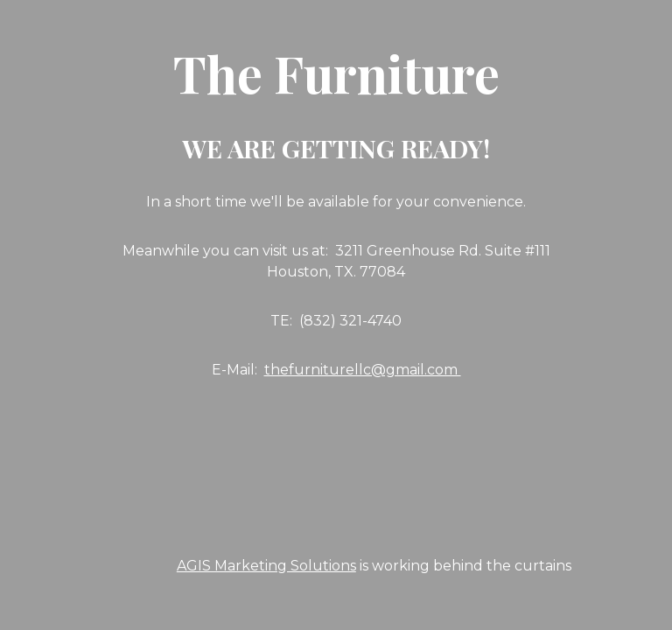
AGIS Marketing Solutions (266, 566)
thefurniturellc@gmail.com (363, 370)
